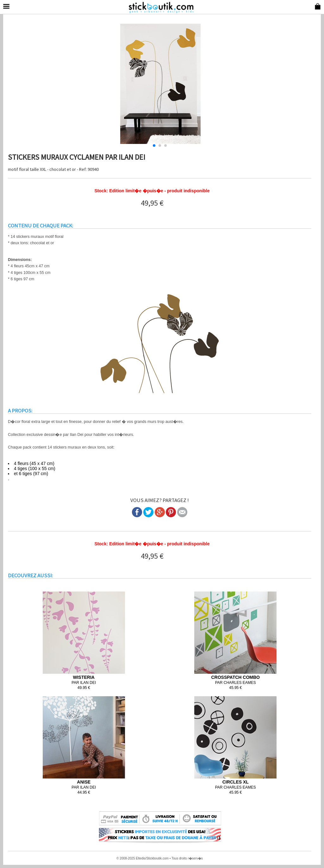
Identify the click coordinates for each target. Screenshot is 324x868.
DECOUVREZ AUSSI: (30, 575)
